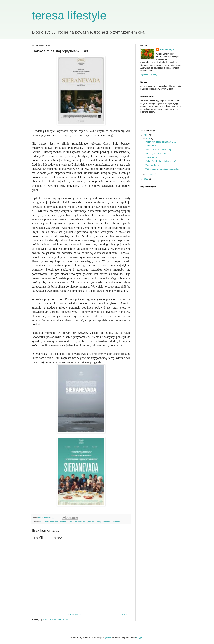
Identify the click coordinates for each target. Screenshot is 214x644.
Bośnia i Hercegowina (49, 522)
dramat (71, 522)
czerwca (150, 174)
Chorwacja (63, 522)
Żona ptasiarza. (152, 165)
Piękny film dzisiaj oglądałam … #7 (161, 161)
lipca (148, 138)
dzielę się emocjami (83, 522)
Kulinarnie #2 (151, 146)
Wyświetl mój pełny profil (151, 74)
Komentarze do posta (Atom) (56, 620)
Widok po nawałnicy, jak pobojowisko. (162, 169)
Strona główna (75, 615)
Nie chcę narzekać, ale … (157, 154)
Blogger (140, 637)
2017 (146, 135)
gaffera (108, 637)
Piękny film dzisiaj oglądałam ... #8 (161, 142)
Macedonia (107, 522)
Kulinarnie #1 (151, 157)
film (93, 522)
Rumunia (116, 522)
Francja (99, 522)
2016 (146, 179)
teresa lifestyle (69, 15)
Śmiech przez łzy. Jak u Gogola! (160, 150)
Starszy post (124, 615)
